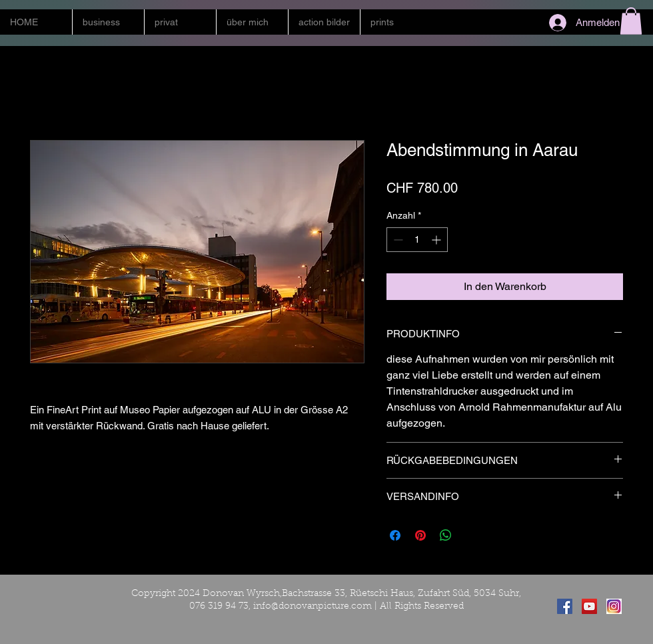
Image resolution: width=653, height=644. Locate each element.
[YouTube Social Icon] (589, 606)
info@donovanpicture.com (313, 607)
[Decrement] (397, 240)
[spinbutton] (417, 240)
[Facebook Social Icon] (565, 606)
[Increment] (437, 240)
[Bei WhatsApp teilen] (446, 535)
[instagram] (614, 606)
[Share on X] (471, 535)
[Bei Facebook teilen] (395, 535)
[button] (108, 22)
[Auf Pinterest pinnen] (420, 535)
